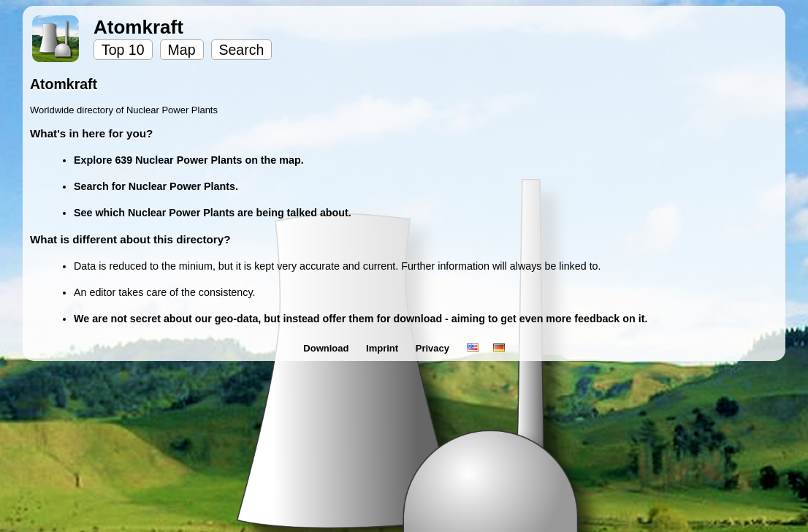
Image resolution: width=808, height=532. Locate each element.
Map (182, 50)
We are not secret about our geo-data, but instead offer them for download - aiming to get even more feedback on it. (361, 319)
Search (242, 50)
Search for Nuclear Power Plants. (156, 186)
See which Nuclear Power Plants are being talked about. (213, 213)
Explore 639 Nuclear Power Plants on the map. (189, 160)
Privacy (434, 348)
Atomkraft (138, 27)
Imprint (384, 348)
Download (327, 348)
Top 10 (123, 50)
